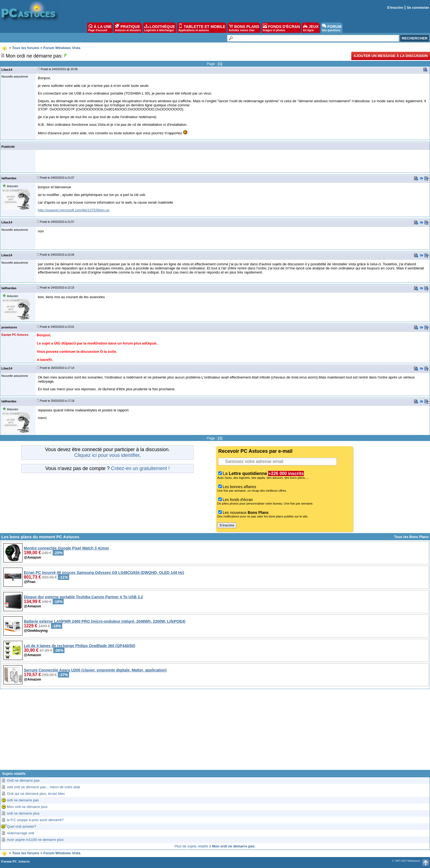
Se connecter (418, 8)
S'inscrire (395, 8)
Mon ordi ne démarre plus (27, 807)
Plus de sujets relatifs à (215, 846)
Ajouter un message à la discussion (391, 56)
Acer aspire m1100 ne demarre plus (35, 840)
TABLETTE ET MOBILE (202, 28)
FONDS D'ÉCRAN (281, 28)
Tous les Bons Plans (411, 537)
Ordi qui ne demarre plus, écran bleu (36, 794)
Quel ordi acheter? (22, 826)
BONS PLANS (244, 28)
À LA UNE (100, 28)
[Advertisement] (215, 732)
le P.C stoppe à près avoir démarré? (35, 820)
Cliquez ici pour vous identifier (107, 455)
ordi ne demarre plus (23, 813)
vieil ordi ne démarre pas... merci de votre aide (43, 787)
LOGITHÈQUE (160, 28)
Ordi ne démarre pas (23, 780)
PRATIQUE (128, 28)
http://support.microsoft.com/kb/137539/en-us (74, 210)
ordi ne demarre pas (23, 800)
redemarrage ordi (21, 833)
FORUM (332, 28)
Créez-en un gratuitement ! (140, 468)
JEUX (311, 28)
